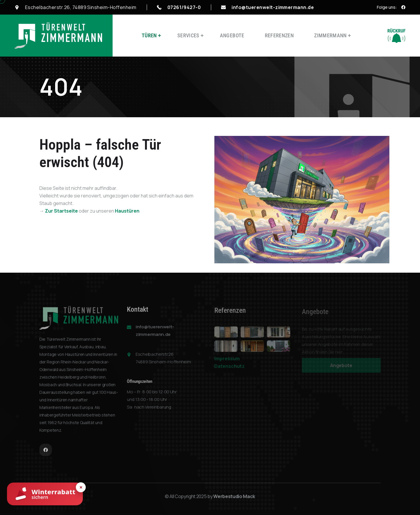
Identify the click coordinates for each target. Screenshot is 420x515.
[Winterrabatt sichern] (45, 495)
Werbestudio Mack (234, 496)
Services (188, 35)
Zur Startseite (61, 211)
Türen (149, 35)
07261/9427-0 (184, 7)
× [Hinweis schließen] (81, 487)
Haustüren (127, 211)
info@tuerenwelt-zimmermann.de (273, 7)
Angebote (232, 35)
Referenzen (279, 35)
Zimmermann (330, 35)
